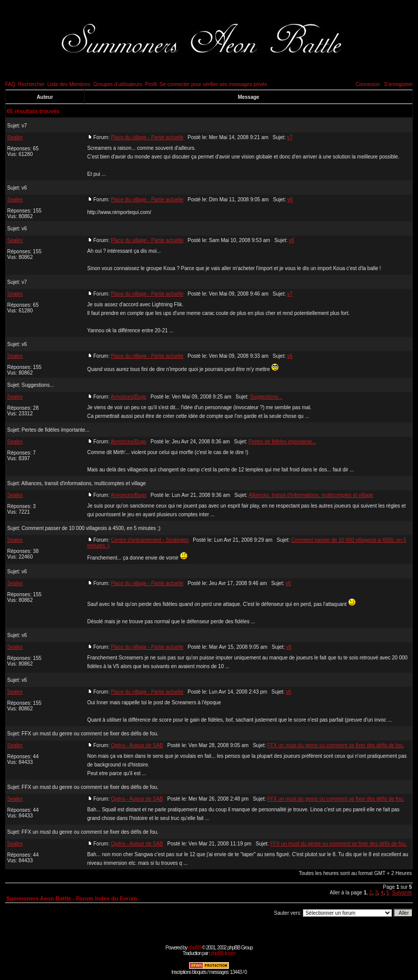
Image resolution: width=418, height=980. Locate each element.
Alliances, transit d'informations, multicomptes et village (84, 483)
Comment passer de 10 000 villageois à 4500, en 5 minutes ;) (91, 528)
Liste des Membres (69, 84)
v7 (24, 126)
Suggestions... (37, 385)
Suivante (402, 893)
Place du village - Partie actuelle (147, 137)
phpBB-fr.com (223, 953)
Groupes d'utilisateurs (118, 84)
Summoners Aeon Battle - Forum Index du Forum (72, 898)
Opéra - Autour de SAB (137, 745)
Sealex (15, 137)
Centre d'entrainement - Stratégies (150, 540)
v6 (24, 188)
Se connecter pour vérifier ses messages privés (213, 84)
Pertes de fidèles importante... (55, 430)
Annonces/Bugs (128, 397)
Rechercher (32, 84)
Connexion (368, 84)
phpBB (194, 948)
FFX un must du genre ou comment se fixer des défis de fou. (90, 734)
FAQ (10, 84)
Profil (151, 84)
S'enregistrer (399, 84)
